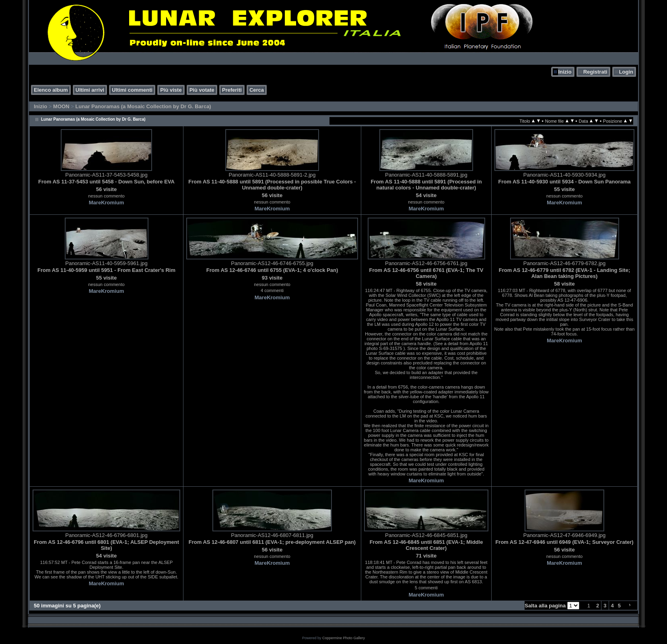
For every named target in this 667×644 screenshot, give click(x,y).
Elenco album (51, 90)
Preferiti (232, 90)
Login (626, 72)
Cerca (257, 90)
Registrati (595, 72)
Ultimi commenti (132, 90)
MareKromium (106, 203)
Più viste (171, 90)
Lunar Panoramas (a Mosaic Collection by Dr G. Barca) (143, 106)
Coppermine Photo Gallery (344, 638)
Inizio (565, 72)
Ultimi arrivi (90, 90)
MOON (61, 106)
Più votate (202, 90)
